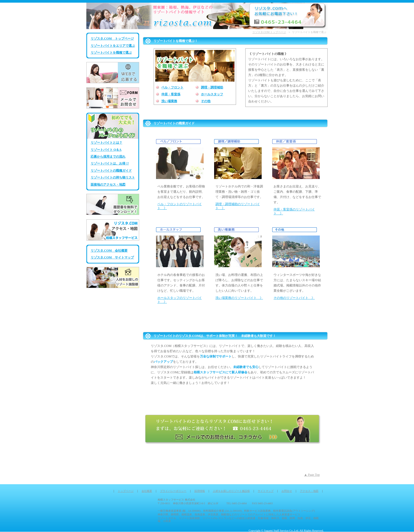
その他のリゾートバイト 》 (294, 298)
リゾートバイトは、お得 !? (110, 163)
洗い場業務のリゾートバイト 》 (239, 298)
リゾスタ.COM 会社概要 (109, 251)
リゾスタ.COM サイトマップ (112, 257)
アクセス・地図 (309, 491)
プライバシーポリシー (173, 491)
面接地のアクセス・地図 (108, 185)
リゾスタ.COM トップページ (112, 39)
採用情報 (200, 491)
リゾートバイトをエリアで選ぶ (113, 46)
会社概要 (147, 491)
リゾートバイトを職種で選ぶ (111, 53)
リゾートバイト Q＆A (106, 150)
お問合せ (287, 491)
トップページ (126, 491)
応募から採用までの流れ (108, 157)
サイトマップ (266, 491)
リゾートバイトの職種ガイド (111, 171)
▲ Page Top (312, 475)
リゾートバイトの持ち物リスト (113, 177)
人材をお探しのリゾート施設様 (231, 491)
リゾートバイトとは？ (106, 143)
